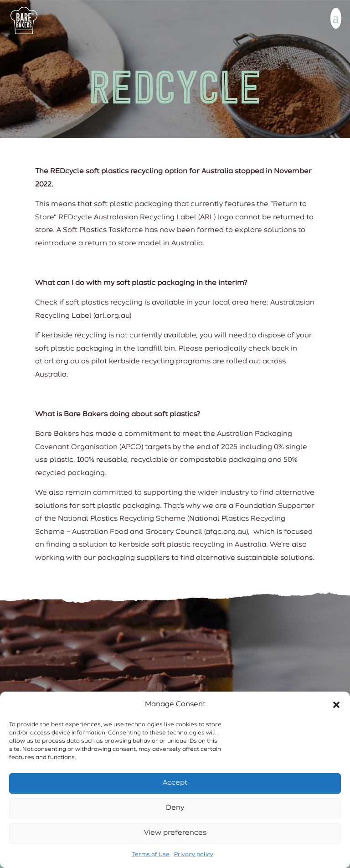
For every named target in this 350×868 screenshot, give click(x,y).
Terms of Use (151, 855)
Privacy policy (194, 855)
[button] (336, 705)
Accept (175, 783)
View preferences (175, 833)
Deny (175, 808)
